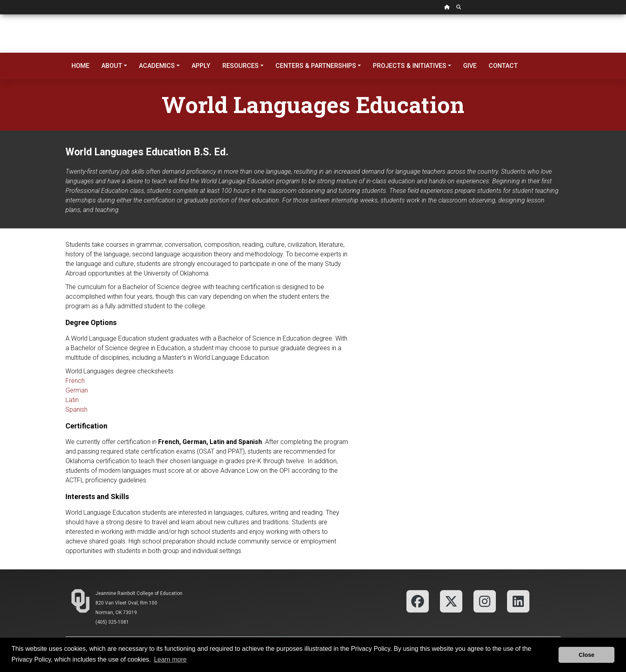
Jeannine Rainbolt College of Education (139, 593)
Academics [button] (157, 66)
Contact (503, 66)
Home (80, 66)
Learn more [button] (170, 659)
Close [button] (587, 655)
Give (470, 66)
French (75, 381)
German (77, 390)
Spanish (76, 409)
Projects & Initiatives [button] (410, 66)
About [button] (112, 66)
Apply (201, 66)
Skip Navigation (0, 15)
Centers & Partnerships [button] (316, 66)
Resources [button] (241, 66)
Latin (72, 400)
